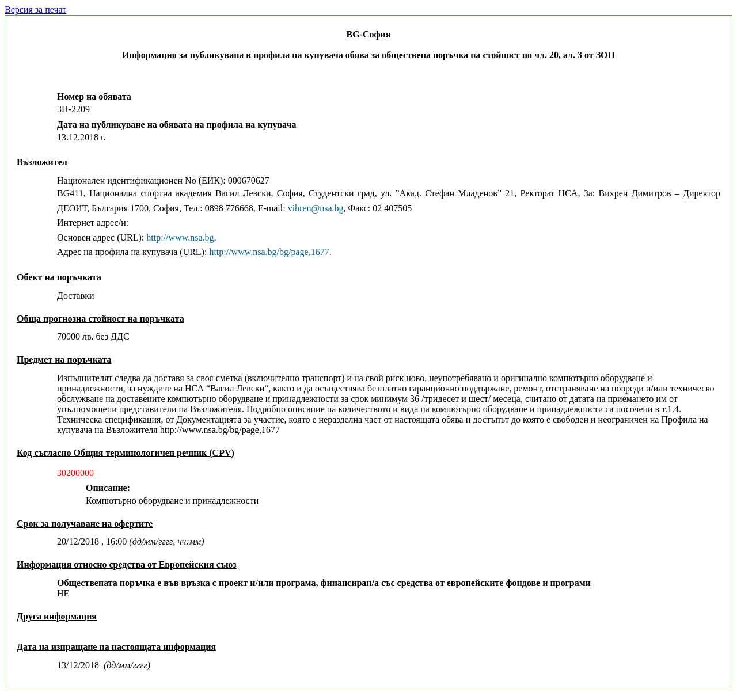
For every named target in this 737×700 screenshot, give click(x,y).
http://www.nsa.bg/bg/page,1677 (269, 252)
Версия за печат (35, 9)
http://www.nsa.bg (180, 237)
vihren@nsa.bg (316, 208)
